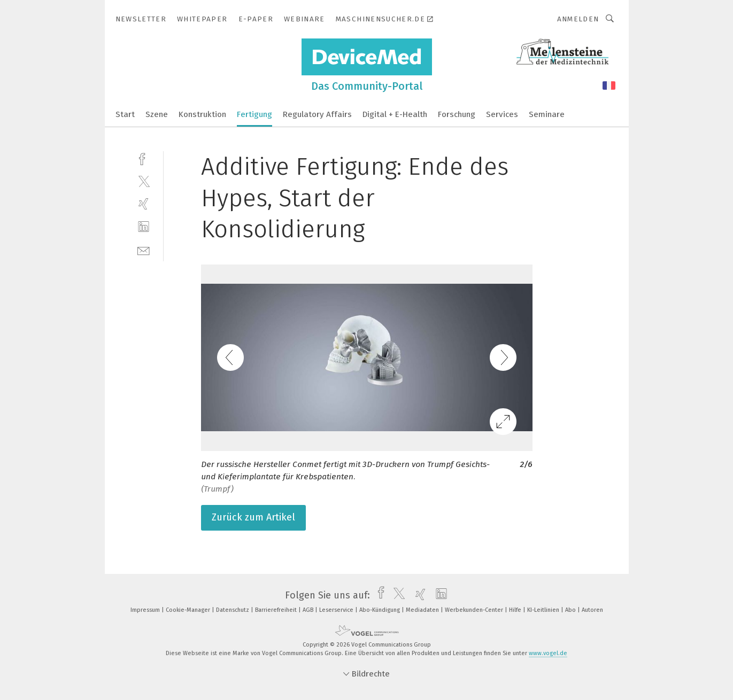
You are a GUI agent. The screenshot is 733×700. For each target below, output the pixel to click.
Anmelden (578, 19)
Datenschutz (233, 610)
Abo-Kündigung (380, 610)
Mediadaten (423, 610)
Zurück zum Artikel (253, 517)
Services (502, 114)
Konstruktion (202, 114)
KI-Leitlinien (544, 610)
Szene (157, 114)
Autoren (592, 610)
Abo (571, 610)
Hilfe (516, 610)
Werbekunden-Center (475, 610)
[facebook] (144, 158)
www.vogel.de (548, 653)
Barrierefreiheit (277, 610)
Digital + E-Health (395, 114)
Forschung (457, 114)
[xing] (144, 204)
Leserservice (337, 610)
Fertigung (254, 114)
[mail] (144, 250)
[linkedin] (144, 227)
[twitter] (144, 181)
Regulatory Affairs (317, 114)
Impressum (146, 610)
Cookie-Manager (189, 610)
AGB (309, 610)
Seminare (547, 114)
